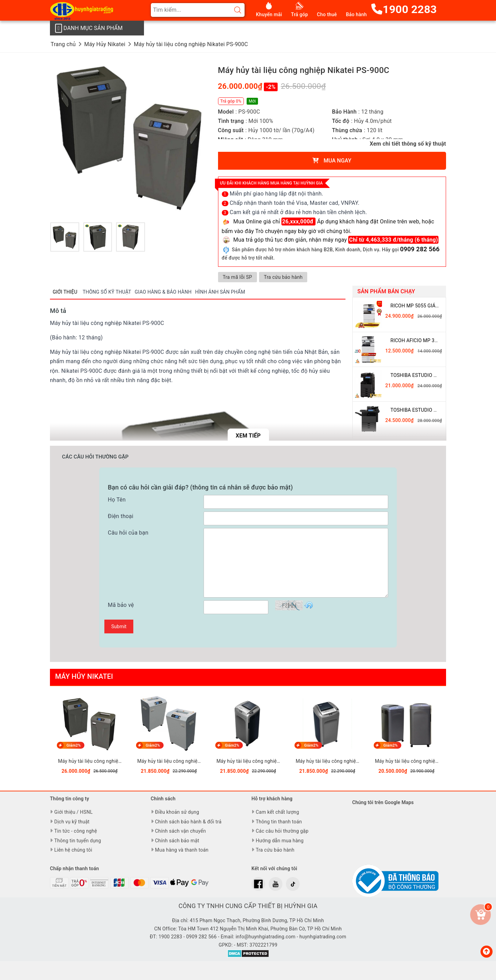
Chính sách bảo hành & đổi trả (188, 822)
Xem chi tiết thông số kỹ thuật (408, 144)
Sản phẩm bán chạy (386, 291)
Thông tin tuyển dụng (77, 841)
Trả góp (299, 14)
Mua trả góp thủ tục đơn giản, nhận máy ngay (336, 240)
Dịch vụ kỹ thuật (72, 822)
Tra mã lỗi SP (238, 277)
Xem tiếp (248, 436)
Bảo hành (356, 14)
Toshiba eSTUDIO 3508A (419, 375)
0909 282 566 (420, 249)
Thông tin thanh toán (279, 822)
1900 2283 (404, 9)
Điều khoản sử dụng (177, 812)
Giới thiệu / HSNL (73, 812)
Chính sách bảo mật (177, 841)
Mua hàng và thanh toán (182, 850)
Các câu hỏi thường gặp (282, 831)
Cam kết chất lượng (277, 812)
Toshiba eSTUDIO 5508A (419, 410)
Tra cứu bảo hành (284, 277)
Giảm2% (73, 745)
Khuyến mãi (269, 14)
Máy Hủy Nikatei (84, 676)
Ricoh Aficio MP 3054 (417, 340)
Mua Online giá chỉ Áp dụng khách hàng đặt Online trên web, (327, 222)
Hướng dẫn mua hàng (280, 841)
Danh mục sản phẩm (89, 28)
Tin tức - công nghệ (75, 831)
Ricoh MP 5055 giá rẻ (417, 306)
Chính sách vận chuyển (180, 831)
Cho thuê (327, 14)
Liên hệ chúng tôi (73, 850)
